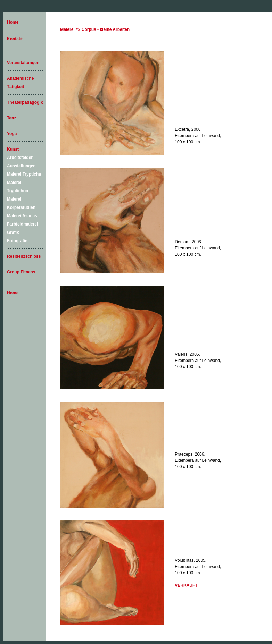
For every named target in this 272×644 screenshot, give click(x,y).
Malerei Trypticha (24, 174)
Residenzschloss (24, 256)
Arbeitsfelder (20, 158)
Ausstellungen (21, 166)
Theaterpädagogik (25, 102)
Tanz (11, 118)
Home (13, 22)
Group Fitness (21, 272)
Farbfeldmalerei (22, 224)
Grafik (13, 232)
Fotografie (17, 241)
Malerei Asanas (22, 216)
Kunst (13, 149)
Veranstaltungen (23, 63)
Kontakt (15, 39)
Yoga (12, 134)
